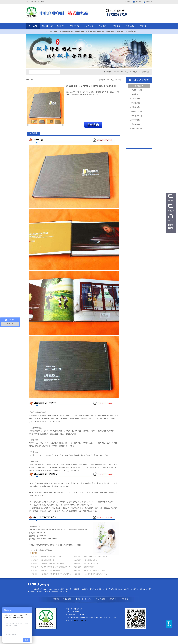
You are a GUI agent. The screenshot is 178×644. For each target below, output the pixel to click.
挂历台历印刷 (52, 31)
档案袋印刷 (90, 31)
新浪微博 (138, 2)
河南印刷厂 (44, 545)
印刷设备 (130, 26)
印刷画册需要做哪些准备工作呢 (51, 557)
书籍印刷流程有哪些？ (91, 560)
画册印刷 (61, 26)
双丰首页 (33, 26)
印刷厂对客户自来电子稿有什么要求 (95, 557)
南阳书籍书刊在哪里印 (91, 564)
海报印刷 (100, 31)
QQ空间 (30, 550)
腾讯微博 (149, 2)
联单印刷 (109, 31)
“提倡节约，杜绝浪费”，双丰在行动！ (53, 564)
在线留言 (128, 2)
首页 (112, 80)
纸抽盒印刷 (80, 31)
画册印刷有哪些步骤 (47, 560)
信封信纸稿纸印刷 (66, 31)
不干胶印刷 (119, 31)
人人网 (46, 550)
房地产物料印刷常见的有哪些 (50, 570)
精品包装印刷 (137, 116)
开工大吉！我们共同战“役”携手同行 (95, 574)
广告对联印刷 (100, 599)
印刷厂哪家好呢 (89, 567)
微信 (50, 550)
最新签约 (102, 26)
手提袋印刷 (75, 26)
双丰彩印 (68, 589)
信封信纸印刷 (137, 111)
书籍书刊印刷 (47, 26)
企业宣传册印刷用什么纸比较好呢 (95, 570)
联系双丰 (144, 26)
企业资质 (116, 26)
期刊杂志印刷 (131, 31)
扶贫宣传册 (89, 26)
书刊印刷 (118, 80)
